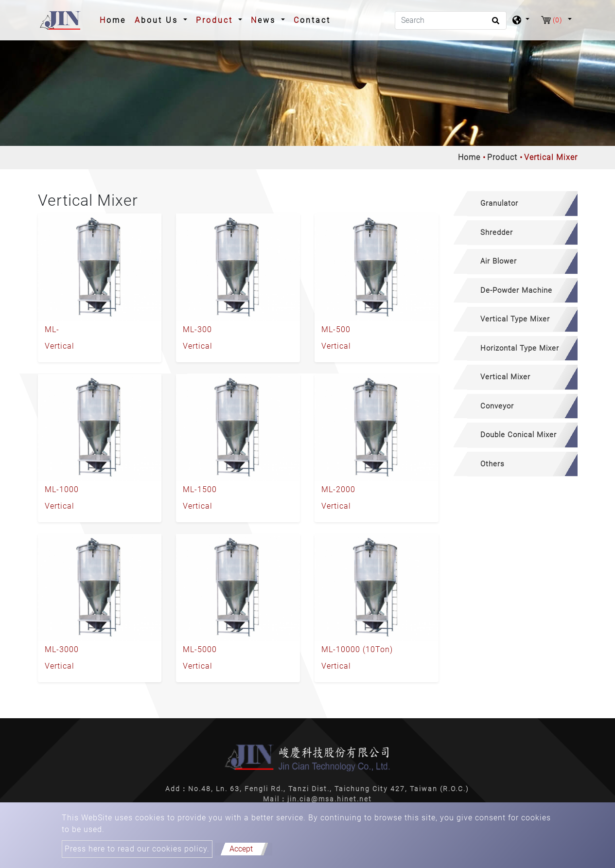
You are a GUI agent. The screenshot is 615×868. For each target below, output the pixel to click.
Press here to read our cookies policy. (137, 849)
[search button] (494, 24)
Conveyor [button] (497, 406)
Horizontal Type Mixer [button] (520, 348)
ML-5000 (200, 649)
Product (502, 157)
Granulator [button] (499, 203)
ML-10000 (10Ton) (357, 649)
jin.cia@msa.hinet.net (330, 799)
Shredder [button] (497, 232)
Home (115, 19)
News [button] (265, 20)
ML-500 (336, 329)
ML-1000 (62, 489)
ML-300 (197, 329)
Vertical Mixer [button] (505, 377)
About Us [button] (158, 20)
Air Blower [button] (499, 261)
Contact (312, 20)
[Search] (451, 20)
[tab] (516, 204)
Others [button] (492, 464)
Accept (241, 849)
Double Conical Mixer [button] (518, 435)
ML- (52, 329)
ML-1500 (200, 489)
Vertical (60, 346)
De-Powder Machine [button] (516, 290)
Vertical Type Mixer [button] (515, 319)
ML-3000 (62, 649)
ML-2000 (338, 489)
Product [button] (216, 20)
